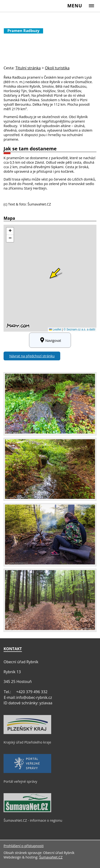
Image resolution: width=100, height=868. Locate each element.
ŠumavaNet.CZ (51, 857)
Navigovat (50, 340)
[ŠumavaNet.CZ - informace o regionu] (27, 811)
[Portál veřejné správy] (27, 772)
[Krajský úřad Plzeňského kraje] (27, 733)
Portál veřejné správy (20, 781)
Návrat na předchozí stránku (32, 356)
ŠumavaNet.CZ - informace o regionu (33, 820)
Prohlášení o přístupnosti (24, 846)
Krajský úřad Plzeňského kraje (27, 742)
